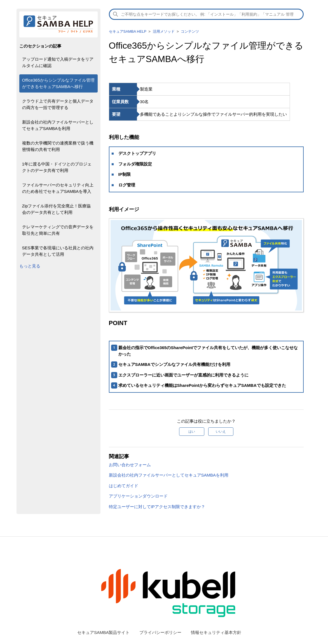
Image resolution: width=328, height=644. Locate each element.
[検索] (206, 14)
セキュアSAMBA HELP (128, 31)
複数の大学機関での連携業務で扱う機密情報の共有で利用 (58, 146)
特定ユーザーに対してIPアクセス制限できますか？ (157, 507)
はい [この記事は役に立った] (192, 432)
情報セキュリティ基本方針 (216, 632)
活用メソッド (164, 31)
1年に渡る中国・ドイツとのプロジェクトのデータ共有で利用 (57, 167)
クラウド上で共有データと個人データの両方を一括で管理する (58, 104)
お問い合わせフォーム (130, 465)
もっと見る (30, 266)
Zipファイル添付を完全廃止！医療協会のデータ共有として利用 (57, 209)
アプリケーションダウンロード (138, 496)
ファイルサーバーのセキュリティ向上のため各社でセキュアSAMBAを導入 (58, 188)
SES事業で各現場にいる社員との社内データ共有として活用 (58, 251)
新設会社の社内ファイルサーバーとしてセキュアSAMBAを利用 (58, 125)
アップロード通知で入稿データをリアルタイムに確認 (58, 62)
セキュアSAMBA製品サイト (104, 632)
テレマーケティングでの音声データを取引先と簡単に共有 (58, 230)
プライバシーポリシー (160, 632)
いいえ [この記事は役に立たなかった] (221, 432)
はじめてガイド (124, 486)
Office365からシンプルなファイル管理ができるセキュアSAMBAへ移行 (58, 83)
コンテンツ (190, 31)
